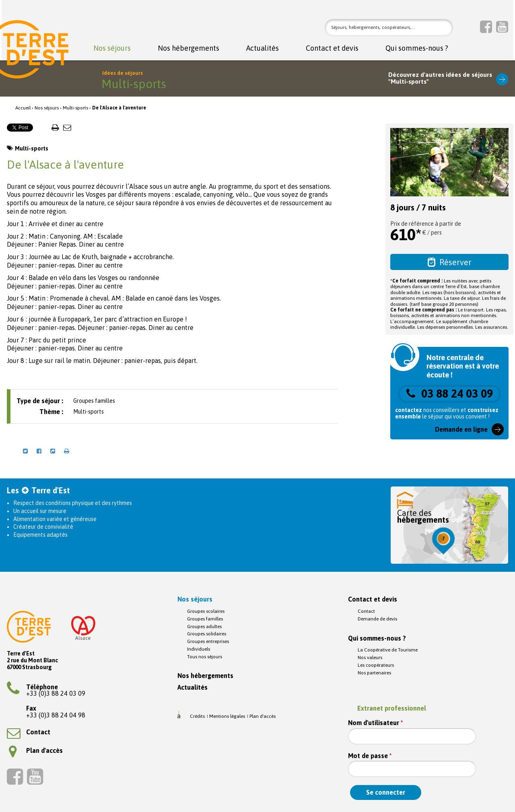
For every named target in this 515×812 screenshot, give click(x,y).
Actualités (263, 48)
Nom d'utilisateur (375, 723)
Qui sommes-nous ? (417, 48)
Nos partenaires (374, 673)
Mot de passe (370, 756)
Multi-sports (75, 108)
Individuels (199, 649)
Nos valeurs (370, 657)
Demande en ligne (461, 429)
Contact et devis (332, 48)
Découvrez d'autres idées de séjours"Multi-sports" (440, 78)
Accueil (23, 108)
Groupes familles (205, 619)
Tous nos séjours (205, 657)
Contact (29, 732)
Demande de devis (377, 619)
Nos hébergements (188, 48)
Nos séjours (112, 48)
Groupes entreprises (208, 641)
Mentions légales (227, 716)
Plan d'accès (36, 750)
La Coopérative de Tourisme (388, 650)
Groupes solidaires (207, 634)
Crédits (197, 716)
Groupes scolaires (206, 611)
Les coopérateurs (376, 665)
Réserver (450, 262)
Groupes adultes (204, 627)
